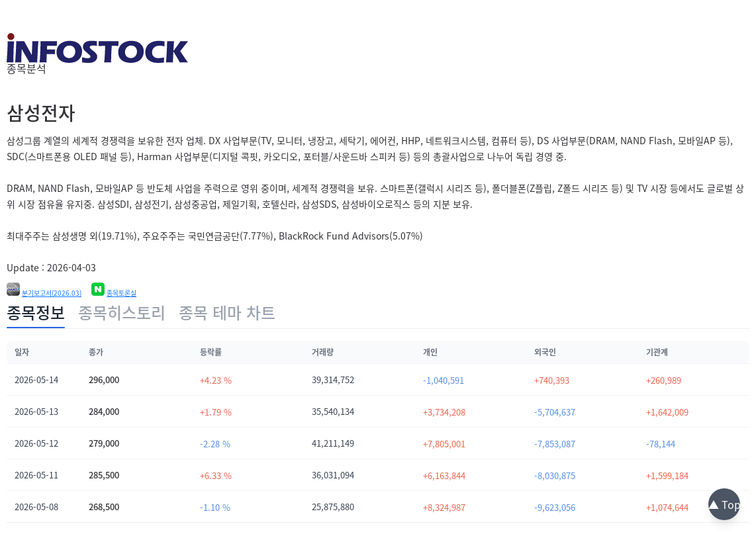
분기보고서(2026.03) (52, 293)
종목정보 (36, 312)
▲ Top (725, 504)
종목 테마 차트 (227, 312)
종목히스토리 (122, 312)
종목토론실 (121, 293)
